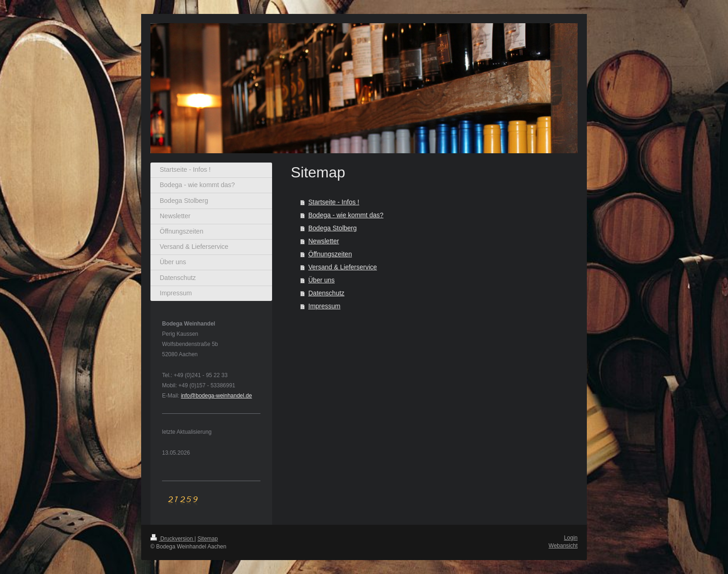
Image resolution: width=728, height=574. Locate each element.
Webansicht (563, 546)
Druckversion (172, 539)
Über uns (322, 280)
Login (571, 538)
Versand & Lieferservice (343, 267)
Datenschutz (326, 293)
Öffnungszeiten (330, 254)
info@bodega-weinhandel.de (217, 396)
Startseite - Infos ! (334, 202)
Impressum (324, 306)
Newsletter (324, 241)
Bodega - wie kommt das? (346, 215)
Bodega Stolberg (332, 228)
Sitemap (208, 539)
